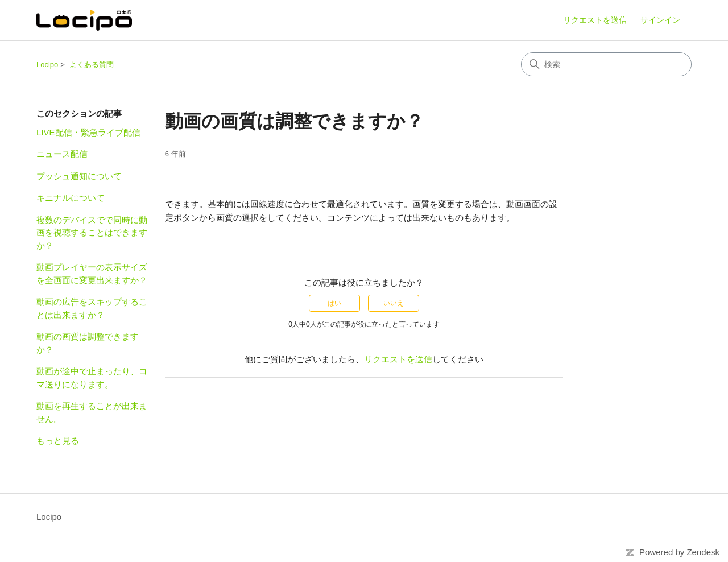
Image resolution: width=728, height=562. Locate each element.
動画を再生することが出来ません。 (92, 412)
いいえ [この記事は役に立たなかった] (394, 303)
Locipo (47, 65)
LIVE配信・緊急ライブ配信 (88, 132)
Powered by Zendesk (679, 552)
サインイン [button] (660, 20)
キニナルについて (71, 198)
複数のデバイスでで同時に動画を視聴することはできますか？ (92, 233)
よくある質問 (92, 65)
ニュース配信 (62, 154)
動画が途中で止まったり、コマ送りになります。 (92, 378)
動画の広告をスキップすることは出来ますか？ (92, 308)
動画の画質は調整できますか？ (88, 343)
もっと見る (58, 441)
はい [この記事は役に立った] (334, 303)
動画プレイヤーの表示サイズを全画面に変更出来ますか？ (92, 274)
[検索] (606, 64)
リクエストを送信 (595, 20)
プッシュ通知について (79, 176)
